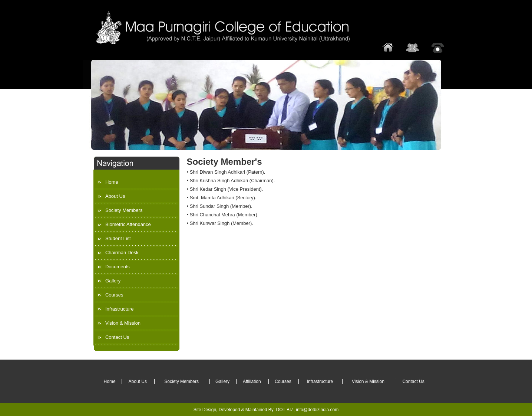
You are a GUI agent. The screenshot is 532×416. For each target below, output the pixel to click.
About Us (115, 196)
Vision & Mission (123, 323)
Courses (114, 295)
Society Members (124, 210)
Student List (118, 238)
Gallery (113, 281)
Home (112, 182)
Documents (118, 267)
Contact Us (117, 337)
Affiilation (252, 381)
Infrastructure (120, 309)
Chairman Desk (122, 253)
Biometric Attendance (128, 224)
